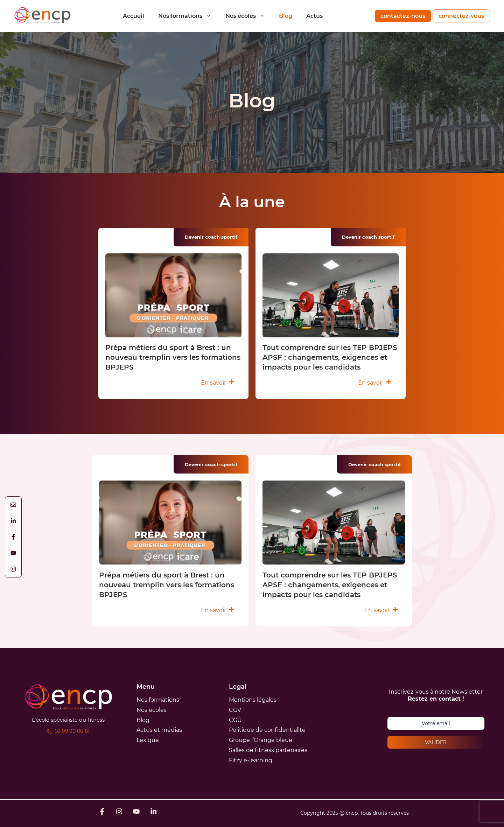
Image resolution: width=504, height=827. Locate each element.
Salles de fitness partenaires (268, 750)
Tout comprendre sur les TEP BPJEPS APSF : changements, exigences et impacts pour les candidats (330, 357)
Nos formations (188, 16)
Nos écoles (249, 16)
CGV (235, 710)
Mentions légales (253, 700)
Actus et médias (159, 730)
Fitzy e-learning (251, 760)
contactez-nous (403, 16)
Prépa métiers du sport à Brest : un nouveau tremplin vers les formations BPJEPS (173, 357)
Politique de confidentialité (267, 730)
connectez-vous (461, 16)
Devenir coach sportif (211, 237)
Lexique (148, 740)
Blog (286, 16)
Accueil (134, 16)
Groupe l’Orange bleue (261, 740)
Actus (314, 16)
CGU (235, 720)
